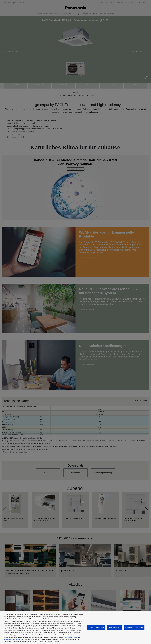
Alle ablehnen (114, 627)
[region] (75, 627)
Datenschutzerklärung (12, 639)
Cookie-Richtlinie (71, 637)
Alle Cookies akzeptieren (134, 627)
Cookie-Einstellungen (96, 627)
